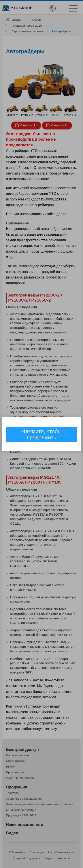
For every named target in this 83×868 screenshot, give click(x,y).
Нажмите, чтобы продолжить (41, 434)
